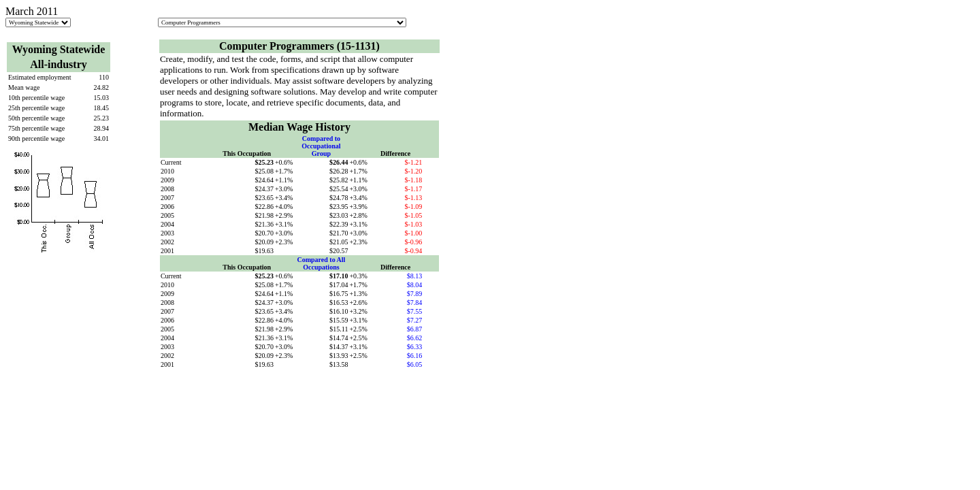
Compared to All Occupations (321, 263)
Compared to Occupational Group (321, 146)
